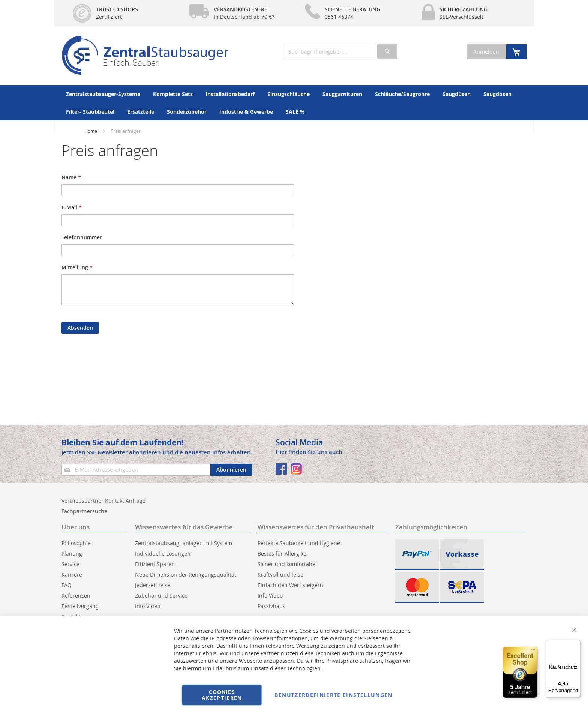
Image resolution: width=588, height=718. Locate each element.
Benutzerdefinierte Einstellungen (333, 695)
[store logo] (145, 55)
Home (91, 131)
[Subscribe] (231, 470)
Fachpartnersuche (84, 511)
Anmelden (486, 52)
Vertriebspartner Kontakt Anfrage (103, 501)
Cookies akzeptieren (222, 695)
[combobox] (341, 51)
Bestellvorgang (80, 606)
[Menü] (576, 644)
